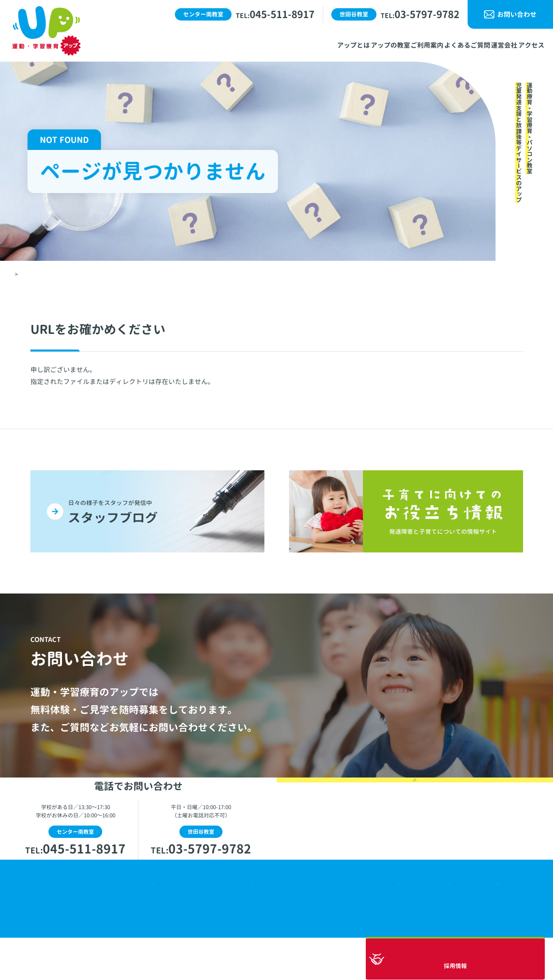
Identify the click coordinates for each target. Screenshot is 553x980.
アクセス (345, 922)
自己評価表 (446, 922)
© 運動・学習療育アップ (276, 963)
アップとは (90, 922)
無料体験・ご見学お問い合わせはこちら (415, 853)
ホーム (48, 922)
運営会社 (303, 922)
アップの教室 (142, 922)
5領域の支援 (497, 922)
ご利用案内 (195, 922)
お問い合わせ (517, 14)
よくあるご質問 (250, 922)
